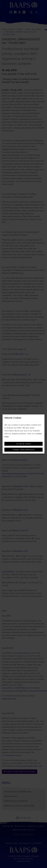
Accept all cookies (24, 444)
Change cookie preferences (23, 450)
